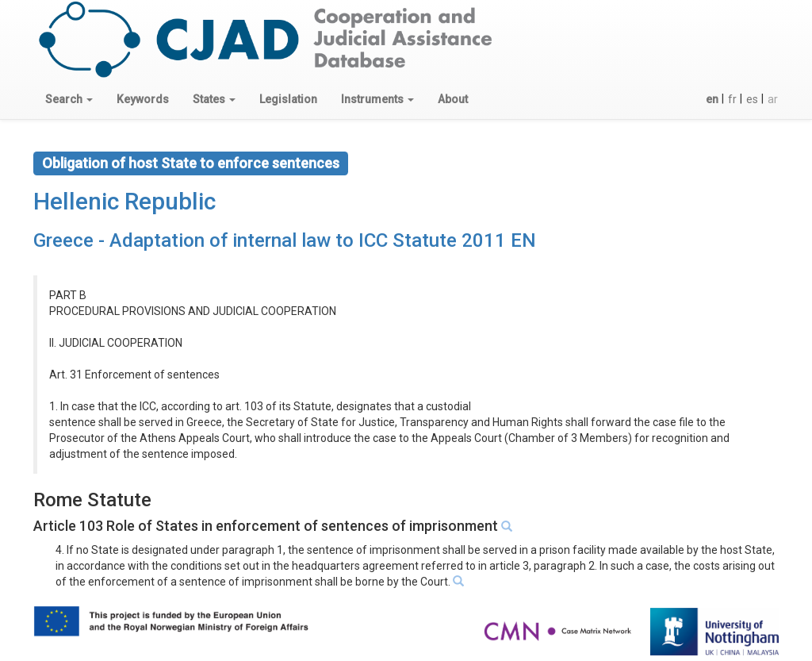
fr (732, 99)
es (752, 99)
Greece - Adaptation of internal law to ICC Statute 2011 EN (285, 240)
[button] (69, 99)
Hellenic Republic (124, 201)
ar (773, 99)
